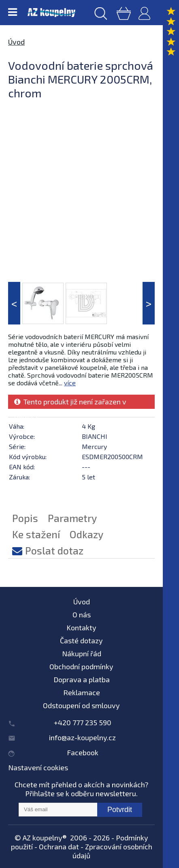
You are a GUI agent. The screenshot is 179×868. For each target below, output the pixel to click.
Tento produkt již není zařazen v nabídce (70, 403)
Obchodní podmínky (81, 666)
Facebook (83, 752)
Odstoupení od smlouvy (81, 705)
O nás (82, 614)
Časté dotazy (81, 640)
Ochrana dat (59, 847)
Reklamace (82, 692)
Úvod (16, 42)
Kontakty (81, 627)
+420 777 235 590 (83, 722)
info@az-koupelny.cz (82, 737)
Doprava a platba (82, 679)
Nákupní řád (82, 653)
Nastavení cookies (38, 767)
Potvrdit (120, 810)
